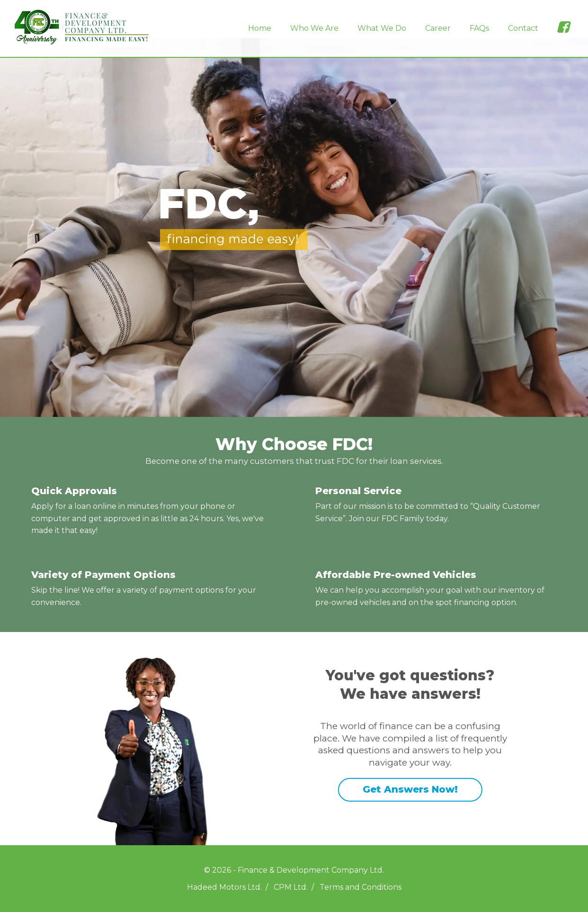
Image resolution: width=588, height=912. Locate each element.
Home (260, 28)
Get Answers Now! (410, 789)
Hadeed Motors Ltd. (224, 887)
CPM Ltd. (291, 887)
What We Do (382, 28)
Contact (523, 28)
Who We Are (314, 28)
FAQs (479, 28)
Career (438, 28)
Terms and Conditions (361, 887)
